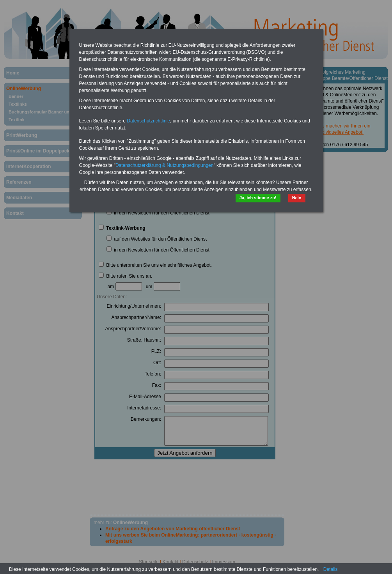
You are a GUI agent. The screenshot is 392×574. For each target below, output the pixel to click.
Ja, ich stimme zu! (258, 198)
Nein (297, 198)
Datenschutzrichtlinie (148, 121)
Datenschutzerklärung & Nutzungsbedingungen (165, 165)
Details (331, 569)
